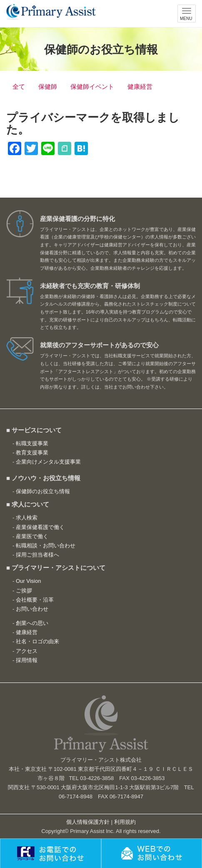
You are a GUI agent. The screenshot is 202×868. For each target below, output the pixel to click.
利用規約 (125, 822)
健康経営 (140, 87)
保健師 (48, 87)
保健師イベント (92, 87)
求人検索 (27, 518)
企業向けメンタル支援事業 (48, 462)
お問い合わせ (32, 609)
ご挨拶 (24, 591)
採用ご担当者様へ (37, 555)
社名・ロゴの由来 (37, 641)
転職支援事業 (32, 443)
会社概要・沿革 (35, 600)
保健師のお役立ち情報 (43, 491)
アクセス (27, 651)
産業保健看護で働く (40, 527)
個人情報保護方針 (88, 822)
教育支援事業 (32, 453)
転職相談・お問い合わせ (46, 546)
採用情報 (27, 660)
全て (19, 87)
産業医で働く (32, 536)
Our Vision (28, 581)
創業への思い (32, 623)
